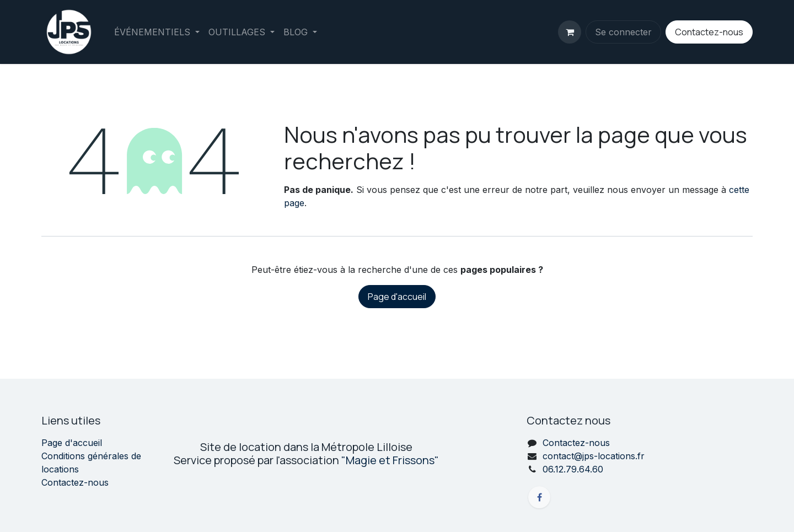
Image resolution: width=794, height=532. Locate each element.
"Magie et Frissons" (390, 460)
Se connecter (623, 32)
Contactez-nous (709, 32)
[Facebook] (539, 497)
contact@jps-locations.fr (594, 456)
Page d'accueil (397, 297)
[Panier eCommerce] (570, 32)
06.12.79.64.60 (573, 469)
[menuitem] (157, 32)
